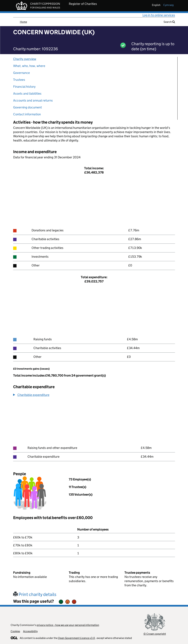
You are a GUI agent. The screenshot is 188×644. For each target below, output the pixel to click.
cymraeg (168, 5)
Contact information (27, 114)
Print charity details (35, 594)
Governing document (27, 107)
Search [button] (169, 22)
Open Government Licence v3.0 (76, 638)
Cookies (15, 631)
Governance (21, 73)
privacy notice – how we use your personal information (68, 625)
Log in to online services (159, 15)
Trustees (19, 80)
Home (23, 22)
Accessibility (30, 631)
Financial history (24, 87)
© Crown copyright (155, 634)
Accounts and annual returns (33, 100)
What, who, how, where (29, 66)
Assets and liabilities (27, 94)
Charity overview (25, 59)
